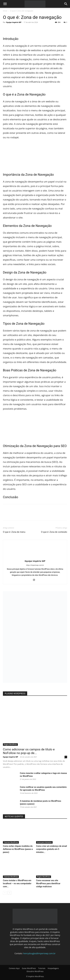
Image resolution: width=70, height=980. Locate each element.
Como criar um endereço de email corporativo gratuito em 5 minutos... (52, 849)
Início (5, 11)
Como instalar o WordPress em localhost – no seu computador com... (17, 883)
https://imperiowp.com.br (35, 565)
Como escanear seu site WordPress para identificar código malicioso (48, 883)
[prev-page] (5, 893)
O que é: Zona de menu (14, 532)
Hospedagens (53, 968)
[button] (5, 4)
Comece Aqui (14, 968)
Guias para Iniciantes (44, 842)
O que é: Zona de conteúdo (54, 532)
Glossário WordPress (35, 971)
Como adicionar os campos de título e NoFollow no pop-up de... (29, 751)
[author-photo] (35, 557)
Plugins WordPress (10, 744)
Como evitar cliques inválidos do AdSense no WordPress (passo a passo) (18, 849)
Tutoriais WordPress (11, 842)
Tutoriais (42, 968)
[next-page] (9, 893)
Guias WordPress (29, 968)
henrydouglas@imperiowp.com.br (39, 953)
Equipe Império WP (14, 22)
